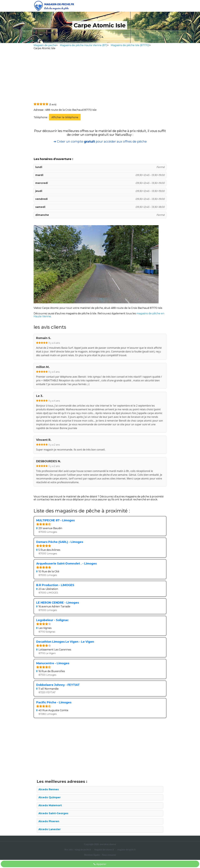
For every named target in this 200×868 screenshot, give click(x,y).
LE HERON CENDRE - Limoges (58, 603)
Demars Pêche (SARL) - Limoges (60, 542)
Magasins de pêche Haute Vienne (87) (84, 45)
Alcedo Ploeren (49, 821)
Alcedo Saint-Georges (53, 813)
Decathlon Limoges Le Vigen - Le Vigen (65, 642)
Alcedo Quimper (50, 797)
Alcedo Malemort (50, 805)
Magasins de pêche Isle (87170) (130, 45)
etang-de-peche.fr (83, 850)
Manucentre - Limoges (53, 663)
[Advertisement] (100, 77)
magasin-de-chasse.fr (104, 850)
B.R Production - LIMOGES (55, 585)
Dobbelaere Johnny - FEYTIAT (58, 685)
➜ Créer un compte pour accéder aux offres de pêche (100, 142)
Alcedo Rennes (49, 789)
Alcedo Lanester (50, 829)
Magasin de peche (45, 45)
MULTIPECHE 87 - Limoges (55, 520)
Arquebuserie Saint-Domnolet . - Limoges (66, 563)
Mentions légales (92, 855)
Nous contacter (109, 855)
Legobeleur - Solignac (52, 620)
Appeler (100, 864)
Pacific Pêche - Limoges (54, 702)
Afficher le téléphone (65, 117)
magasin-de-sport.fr (126, 850)
